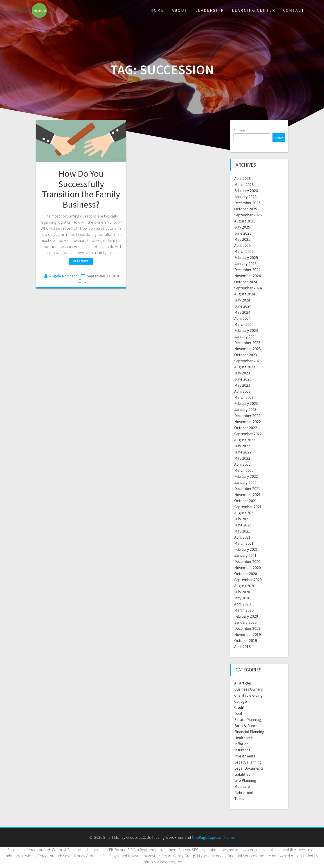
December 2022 (247, 416)
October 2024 (246, 282)
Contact (294, 10)
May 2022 (242, 458)
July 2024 (242, 300)
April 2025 (242, 245)
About (180, 10)
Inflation (241, 744)
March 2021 (244, 543)
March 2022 (244, 470)
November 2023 (247, 349)
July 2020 (242, 592)
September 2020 (248, 580)
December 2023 (247, 343)
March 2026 (244, 185)
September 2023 (248, 361)
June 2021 (243, 525)
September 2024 (248, 288)
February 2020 (246, 616)
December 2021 (247, 488)
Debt (238, 713)
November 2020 (247, 568)
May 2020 (242, 598)
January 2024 (245, 337)
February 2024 (246, 330)
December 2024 (247, 270)
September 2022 (248, 434)
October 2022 (246, 428)
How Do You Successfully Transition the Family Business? (81, 189)
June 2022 (243, 452)
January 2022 (245, 482)
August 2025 (245, 221)
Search (239, 131)
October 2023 (246, 355)
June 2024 (243, 306)
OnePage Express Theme (213, 837)
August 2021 (245, 513)
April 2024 (242, 318)
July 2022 (242, 446)
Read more (81, 261)
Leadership (210, 10)
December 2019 (247, 628)
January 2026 (245, 197)
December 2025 (247, 203)
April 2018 (242, 647)
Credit (239, 707)
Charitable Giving (248, 695)
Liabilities (242, 774)
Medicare (242, 786)
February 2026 (246, 191)
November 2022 (247, 422)
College (241, 701)
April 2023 (242, 391)
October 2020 (246, 574)
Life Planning (245, 780)
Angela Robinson (64, 276)
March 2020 (244, 610)
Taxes (239, 799)
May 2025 (242, 239)
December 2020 (247, 561)
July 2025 (242, 227)
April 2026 (242, 178)
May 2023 (242, 385)
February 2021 (246, 549)
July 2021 (242, 519)
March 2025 (244, 251)
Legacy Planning (248, 762)
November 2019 (247, 634)
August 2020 (245, 586)
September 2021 (248, 507)
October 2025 (246, 209)
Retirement (244, 792)
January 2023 (245, 409)
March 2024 (244, 324)
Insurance (242, 750)
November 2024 (247, 276)
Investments (245, 756)
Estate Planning (248, 720)
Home (157, 10)
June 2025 (243, 233)
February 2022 (246, 476)
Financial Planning (249, 732)
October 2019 (246, 640)
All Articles (243, 683)
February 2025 (246, 257)
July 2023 (242, 373)
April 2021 (242, 537)
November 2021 (247, 495)
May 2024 (242, 312)
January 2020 (245, 622)
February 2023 (246, 403)
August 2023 (245, 367)
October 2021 (246, 501)
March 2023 (244, 397)
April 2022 (242, 464)
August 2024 (245, 294)
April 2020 (242, 604)
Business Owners (249, 689)
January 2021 (245, 555)
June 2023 (243, 379)
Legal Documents (249, 768)
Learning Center (254, 10)
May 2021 (242, 531)
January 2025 (245, 264)
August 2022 (245, 440)
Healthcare (243, 738)
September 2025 (248, 215)
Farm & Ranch (246, 726)
